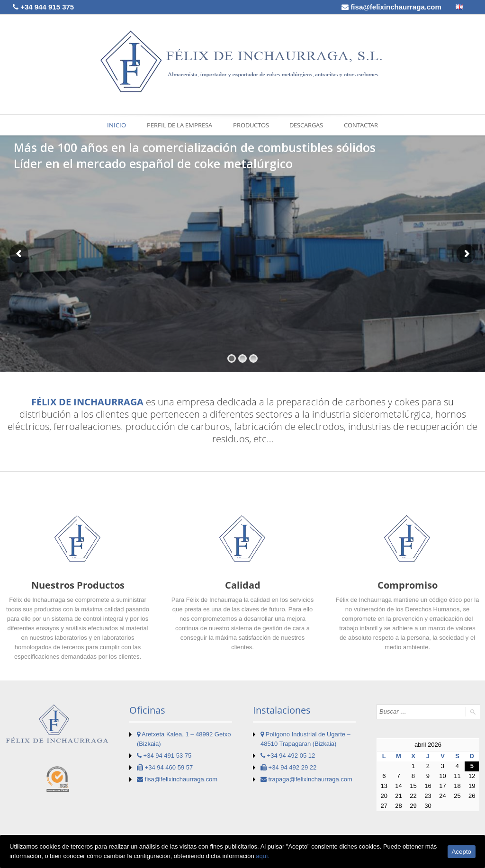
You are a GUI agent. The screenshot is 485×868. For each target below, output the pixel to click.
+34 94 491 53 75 (164, 756)
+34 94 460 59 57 (165, 767)
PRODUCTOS (251, 125)
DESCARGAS (306, 125)
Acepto (462, 852)
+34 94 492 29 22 (288, 767)
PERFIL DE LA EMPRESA (180, 125)
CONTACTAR (361, 125)
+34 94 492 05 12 (288, 756)
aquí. (263, 856)
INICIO (117, 125)
